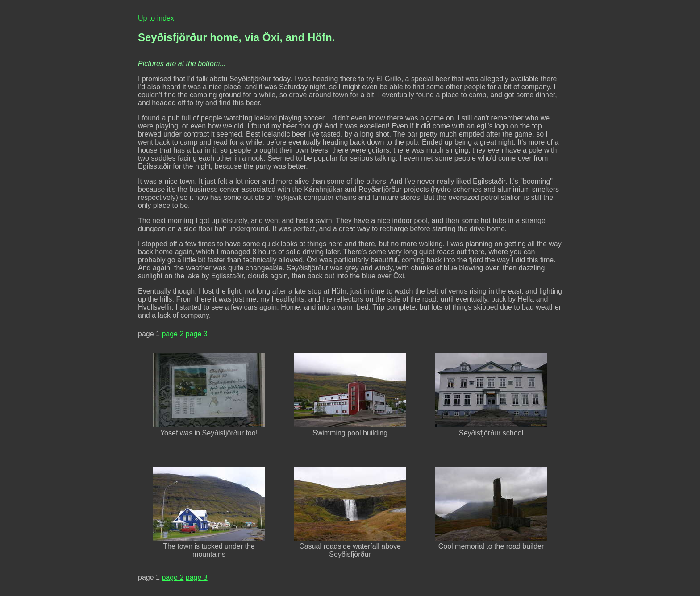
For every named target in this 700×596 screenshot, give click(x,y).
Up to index (156, 18)
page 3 (197, 334)
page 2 (173, 334)
